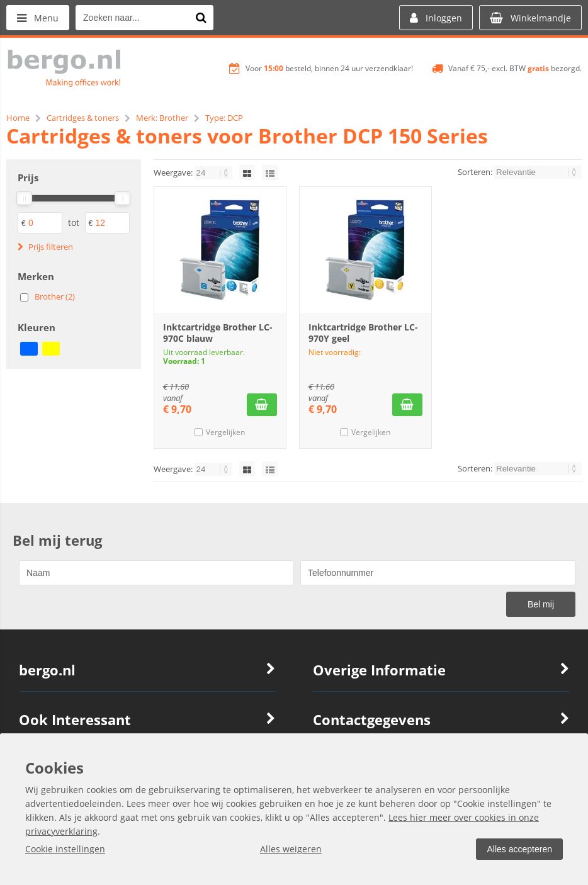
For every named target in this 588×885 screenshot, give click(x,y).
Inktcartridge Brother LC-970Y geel (363, 333)
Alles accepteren (519, 849)
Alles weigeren (291, 849)
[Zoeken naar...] (201, 18)
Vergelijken (225, 432)
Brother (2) (55, 296)
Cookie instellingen (65, 849)
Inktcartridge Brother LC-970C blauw (218, 333)
